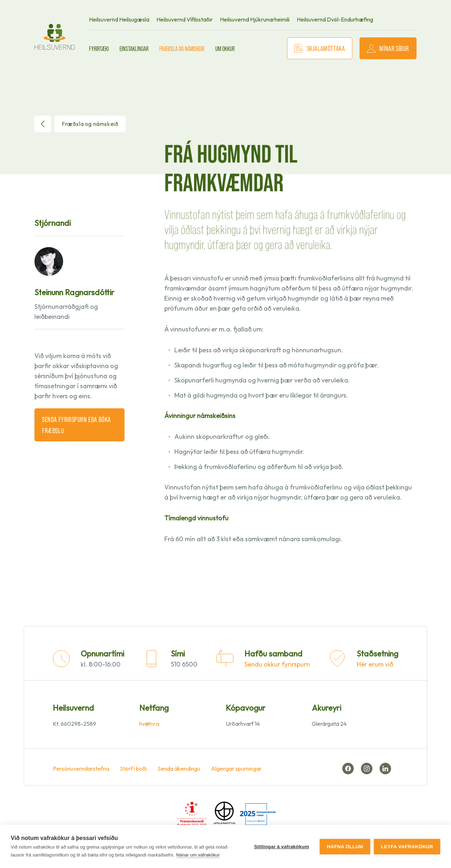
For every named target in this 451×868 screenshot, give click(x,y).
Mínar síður (388, 48)
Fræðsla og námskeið (182, 48)
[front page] (55, 37)
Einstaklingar (134, 48)
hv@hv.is (149, 724)
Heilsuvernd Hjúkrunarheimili (255, 19)
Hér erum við (375, 664)
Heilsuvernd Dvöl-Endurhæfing (335, 19)
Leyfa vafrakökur (407, 847)
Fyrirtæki (99, 48)
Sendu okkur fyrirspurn (277, 664)
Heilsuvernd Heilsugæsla (119, 19)
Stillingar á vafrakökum (281, 847)
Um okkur (225, 48)
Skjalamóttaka (320, 48)
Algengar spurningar (236, 769)
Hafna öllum (345, 847)
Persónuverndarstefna (81, 769)
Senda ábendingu (179, 769)
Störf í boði (133, 769)
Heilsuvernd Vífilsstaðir (185, 19)
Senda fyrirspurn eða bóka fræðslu (76, 425)
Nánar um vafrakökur (198, 855)
